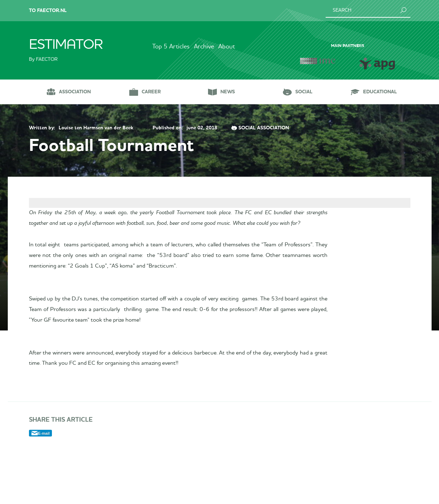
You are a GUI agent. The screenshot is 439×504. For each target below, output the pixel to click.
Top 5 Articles (161, 47)
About (236, 47)
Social (304, 92)
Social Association (264, 128)
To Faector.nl (48, 10)
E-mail (44, 487)
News (228, 92)
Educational (380, 92)
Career (151, 92)
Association (75, 92)
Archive (204, 47)
